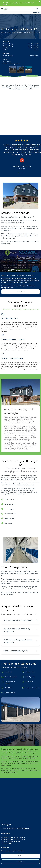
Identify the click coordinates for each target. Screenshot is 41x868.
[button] (13, 69)
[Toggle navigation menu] (38, 9)
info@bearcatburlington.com (11, 64)
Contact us (21, 862)
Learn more (20, 292)
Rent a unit (36, 13)
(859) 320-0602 (7, 62)
